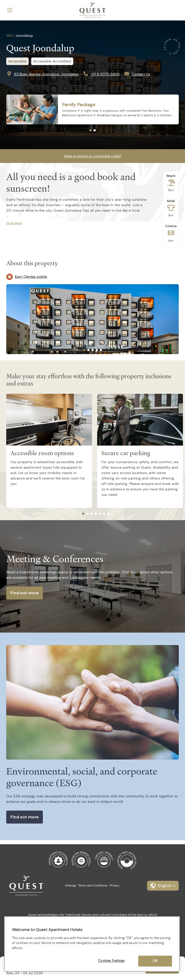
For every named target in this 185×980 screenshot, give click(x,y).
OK (155, 961)
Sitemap (71, 885)
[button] (163, 886)
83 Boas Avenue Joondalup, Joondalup (46, 74)
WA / (10, 35)
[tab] (90, 130)
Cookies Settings (111, 961)
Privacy (114, 885)
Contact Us (141, 74)
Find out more (25, 593)
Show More (14, 223)
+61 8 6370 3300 (105, 74)
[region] (92, 944)
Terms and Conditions (93, 885)
